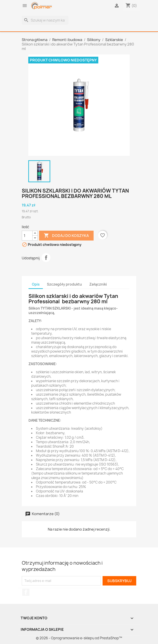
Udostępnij (46, 258)
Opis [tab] (36, 284)
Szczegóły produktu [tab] (64, 284)
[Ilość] (27, 236)
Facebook (26, 592)
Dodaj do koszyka (66, 236)
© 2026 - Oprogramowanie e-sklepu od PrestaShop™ (79, 638)
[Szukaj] (45, 20)
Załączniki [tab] (98, 284)
